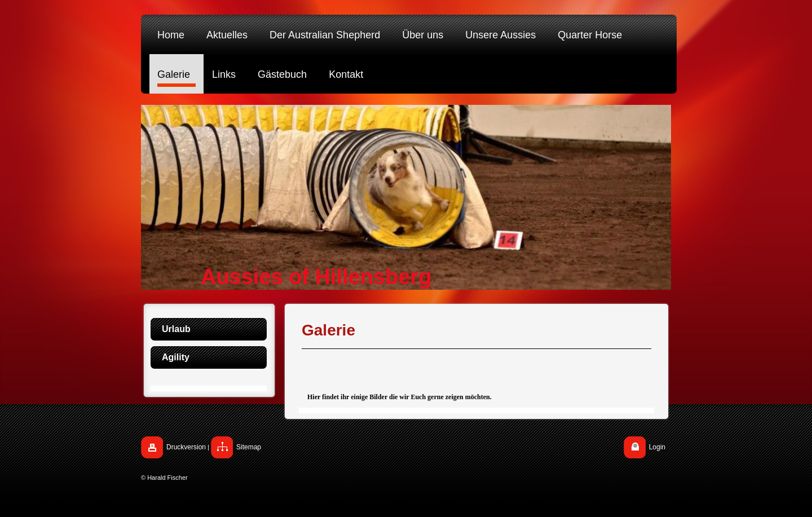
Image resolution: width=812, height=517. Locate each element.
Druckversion (186, 447)
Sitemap (249, 447)
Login (657, 447)
